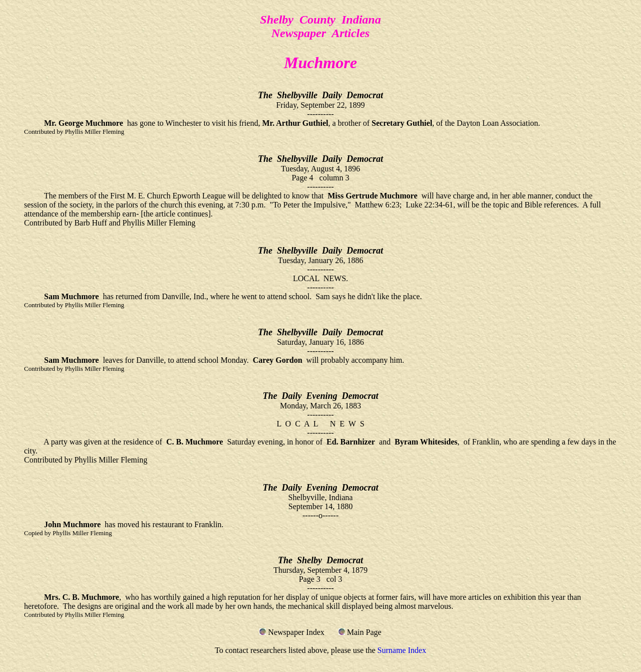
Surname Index (402, 650)
